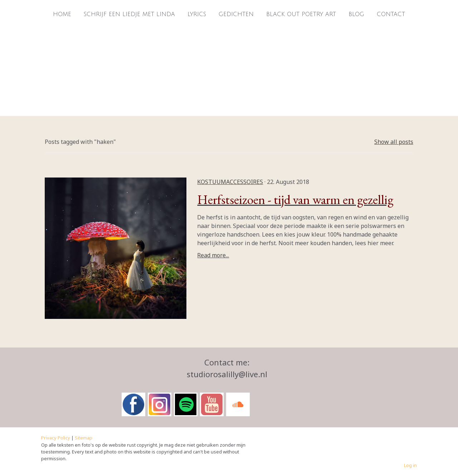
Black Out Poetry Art (301, 14)
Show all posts (394, 142)
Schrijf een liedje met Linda (129, 14)
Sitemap (84, 438)
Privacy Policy (56, 438)
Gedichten (236, 14)
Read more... (213, 255)
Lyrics (197, 14)
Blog (356, 14)
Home (62, 14)
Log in (410, 465)
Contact (391, 14)
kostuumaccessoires (230, 182)
